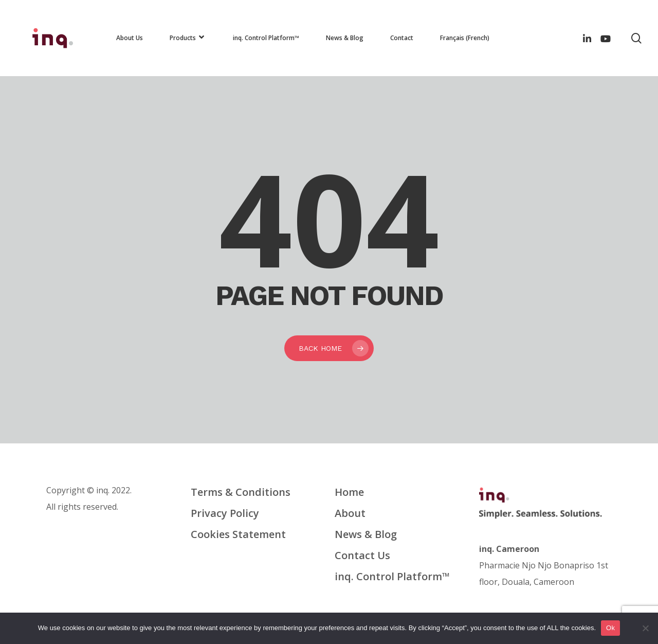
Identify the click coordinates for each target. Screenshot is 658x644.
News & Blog (366, 534)
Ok (610, 628)
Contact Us (362, 555)
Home (349, 492)
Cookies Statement (238, 534)
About (350, 513)
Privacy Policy (225, 513)
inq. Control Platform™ (392, 576)
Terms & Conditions (241, 492)
